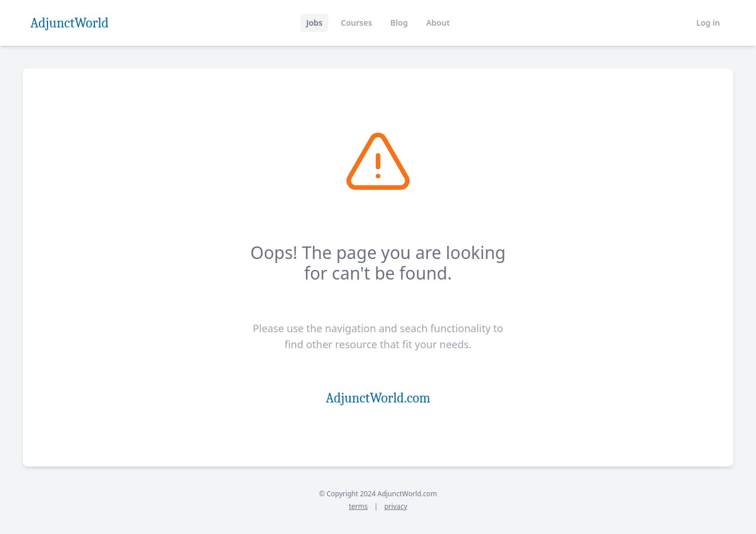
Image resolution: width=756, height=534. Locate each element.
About (438, 23)
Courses (357, 23)
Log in (708, 23)
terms (358, 506)
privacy (396, 506)
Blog (399, 23)
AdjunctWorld (69, 23)
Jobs (314, 23)
